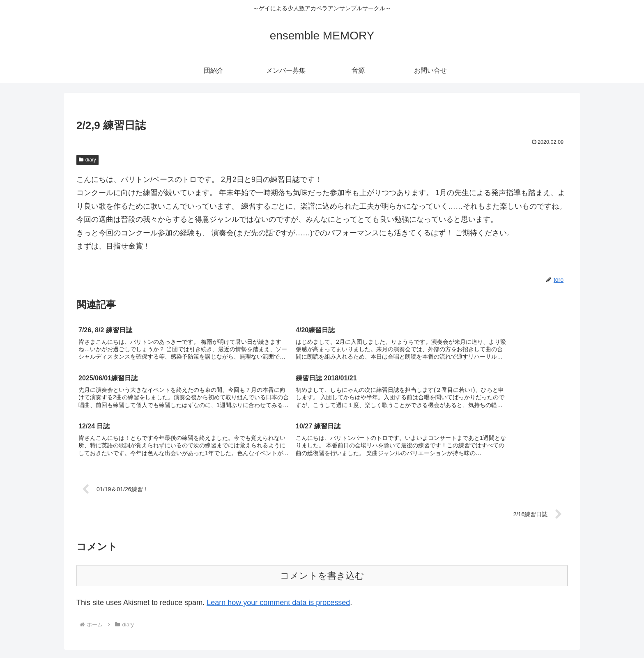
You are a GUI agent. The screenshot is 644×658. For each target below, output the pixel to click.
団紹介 (463, 633)
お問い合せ (558, 633)
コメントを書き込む (322, 529)
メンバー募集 (497, 633)
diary (87, 160)
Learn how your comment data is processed (278, 556)
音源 (529, 633)
